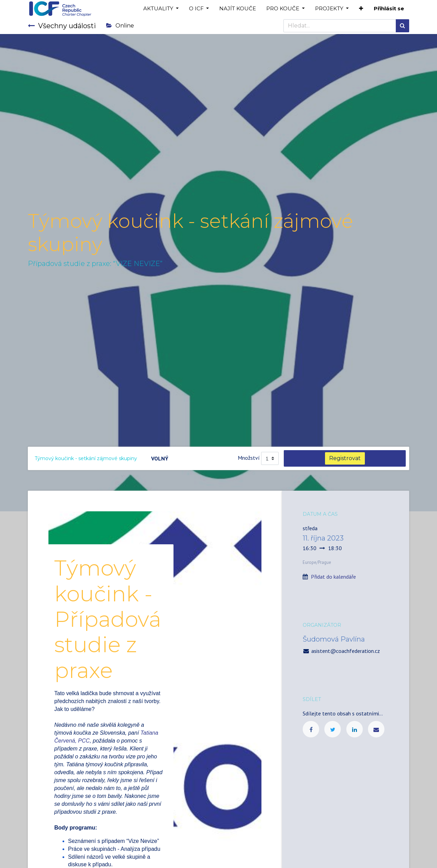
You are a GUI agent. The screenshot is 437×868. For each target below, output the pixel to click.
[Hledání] (402, 26)
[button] (361, 9)
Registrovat (345, 458)
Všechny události (62, 26)
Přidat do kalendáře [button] (333, 577)
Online (120, 26)
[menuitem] (238, 9)
